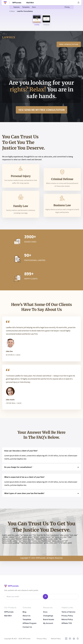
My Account (48, 623)
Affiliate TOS (67, 623)
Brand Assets (49, 619)
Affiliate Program (30, 623)
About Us (26, 616)
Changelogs (48, 616)
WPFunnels (9, 612)
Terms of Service (68, 612)
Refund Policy (67, 619)
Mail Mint (8, 616)
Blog (24, 612)
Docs (34, 7)
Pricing (67, 7)
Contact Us (27, 627)
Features (17, 7)
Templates (26, 7)
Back (12, 11)
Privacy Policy (67, 616)
